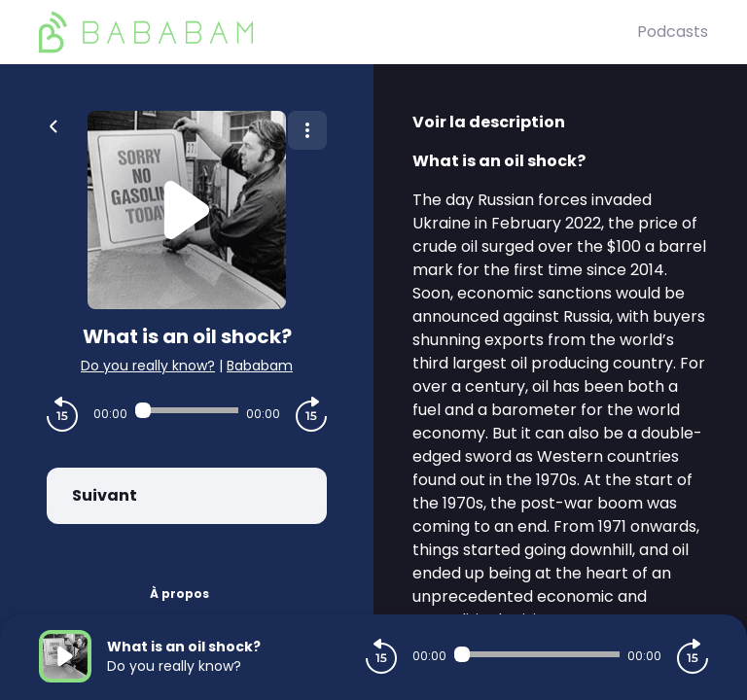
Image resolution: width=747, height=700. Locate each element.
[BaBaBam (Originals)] (338, 32)
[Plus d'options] (307, 130)
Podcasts (673, 32)
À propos (179, 594)
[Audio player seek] (187, 410)
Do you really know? (148, 366)
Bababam (260, 366)
